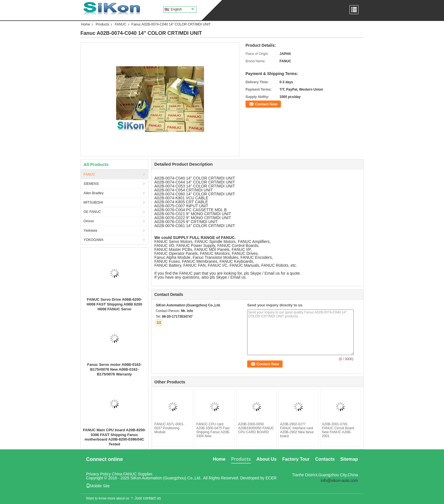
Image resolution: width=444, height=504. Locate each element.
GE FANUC (92, 212)
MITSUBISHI (93, 202)
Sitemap (349, 459)
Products (102, 24)
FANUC (120, 24)
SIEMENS (91, 184)
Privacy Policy (98, 474)
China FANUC (124, 474)
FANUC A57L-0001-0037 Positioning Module (169, 428)
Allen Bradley (94, 193)
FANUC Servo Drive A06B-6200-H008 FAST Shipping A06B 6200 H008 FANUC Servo (114, 304)
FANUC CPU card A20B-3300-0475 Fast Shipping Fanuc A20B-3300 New (213, 430)
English (182, 9)
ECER (271, 478)
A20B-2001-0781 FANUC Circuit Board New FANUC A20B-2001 (338, 430)
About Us (267, 459)
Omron (89, 221)
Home (86, 24)
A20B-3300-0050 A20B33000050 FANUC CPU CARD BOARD (256, 428)
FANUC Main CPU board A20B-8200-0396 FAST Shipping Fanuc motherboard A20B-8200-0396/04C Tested (115, 437)
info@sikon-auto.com (339, 480)
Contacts (325, 459)
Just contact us (148, 498)
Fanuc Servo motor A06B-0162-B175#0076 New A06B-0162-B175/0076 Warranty (114, 369)
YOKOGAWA (93, 240)
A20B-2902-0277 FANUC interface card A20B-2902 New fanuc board (297, 430)
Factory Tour (296, 459)
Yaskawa (90, 230)
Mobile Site (98, 486)
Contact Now (266, 104)
